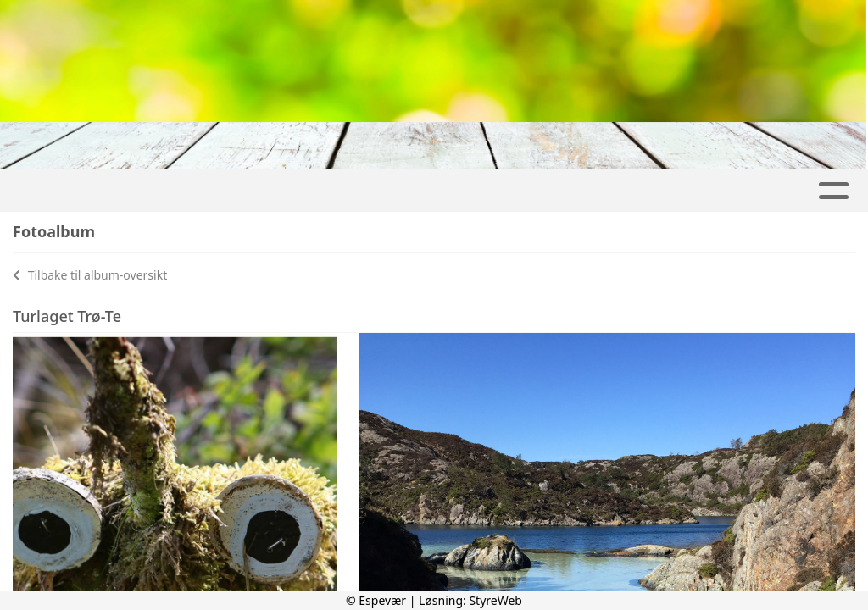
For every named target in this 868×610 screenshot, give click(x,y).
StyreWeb (495, 600)
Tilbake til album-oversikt (90, 275)
